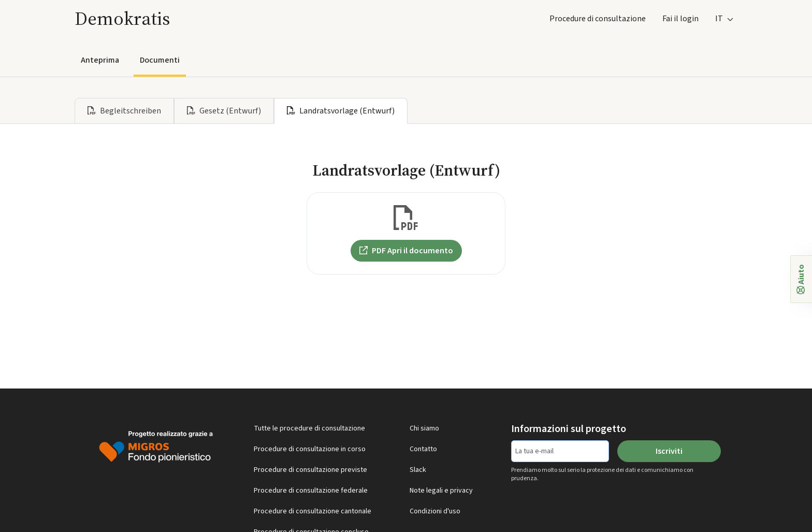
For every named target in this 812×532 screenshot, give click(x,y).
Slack (418, 470)
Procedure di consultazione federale (311, 491)
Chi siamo (424, 428)
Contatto (423, 449)
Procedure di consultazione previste (310, 470)
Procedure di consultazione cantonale (313, 511)
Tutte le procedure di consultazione (309, 428)
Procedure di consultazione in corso (310, 449)
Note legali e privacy (441, 491)
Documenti (160, 60)
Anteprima (100, 60)
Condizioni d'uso (435, 511)
